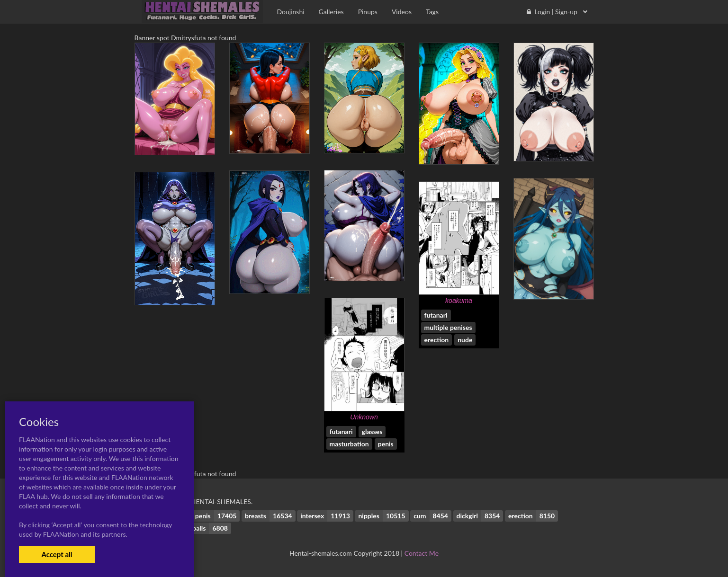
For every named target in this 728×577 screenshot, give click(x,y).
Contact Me (422, 553)
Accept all (57, 554)
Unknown (364, 417)
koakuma (459, 301)
